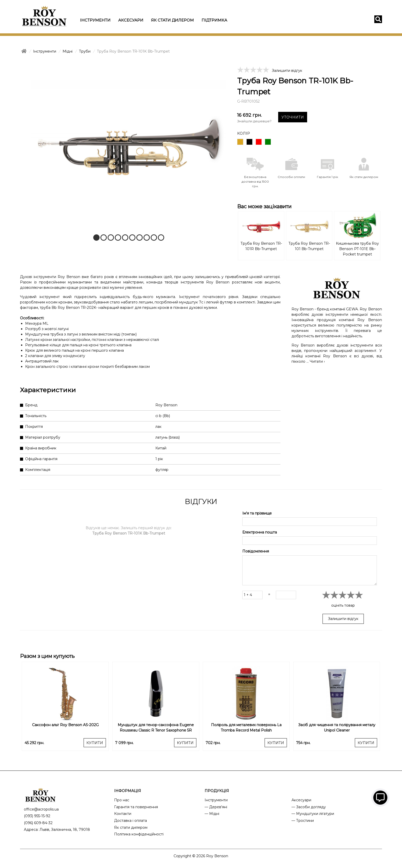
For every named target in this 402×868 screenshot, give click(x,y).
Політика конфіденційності (139, 834)
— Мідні (212, 814)
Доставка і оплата (130, 821)
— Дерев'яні (216, 807)
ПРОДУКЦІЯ (217, 791)
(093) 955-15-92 (37, 816)
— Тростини (303, 821)
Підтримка (214, 20)
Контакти (123, 814)
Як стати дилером (172, 20)
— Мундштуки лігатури (313, 814)
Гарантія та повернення (136, 807)
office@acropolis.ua (41, 809)
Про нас (122, 800)
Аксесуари (131, 20)
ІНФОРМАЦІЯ (128, 791)
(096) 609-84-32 (38, 823)
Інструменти (95, 20)
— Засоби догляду (309, 807)
